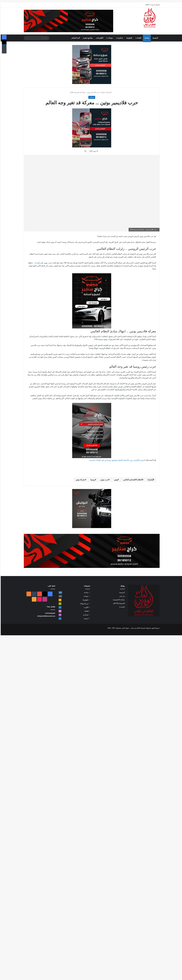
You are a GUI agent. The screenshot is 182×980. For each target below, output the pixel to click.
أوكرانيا (37, 263)
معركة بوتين (80, 480)
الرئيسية (154, 38)
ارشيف (85, 618)
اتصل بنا (121, 607)
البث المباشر (75, 38)
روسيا (55, 375)
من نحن (121, 596)
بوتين (115, 480)
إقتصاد (138, 38)
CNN (95, 339)
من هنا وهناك (84, 604)
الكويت (85, 607)
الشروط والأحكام (118, 603)
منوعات (110, 38)
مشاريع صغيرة (87, 38)
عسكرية (120, 38)
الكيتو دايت (99, 38)
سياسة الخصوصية (118, 600)
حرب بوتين (104, 480)
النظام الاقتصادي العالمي (132, 480)
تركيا (63, 354)
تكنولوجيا (129, 38)
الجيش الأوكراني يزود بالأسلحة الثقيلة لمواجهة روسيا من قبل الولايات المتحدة (116, 460)
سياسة (146, 38)
